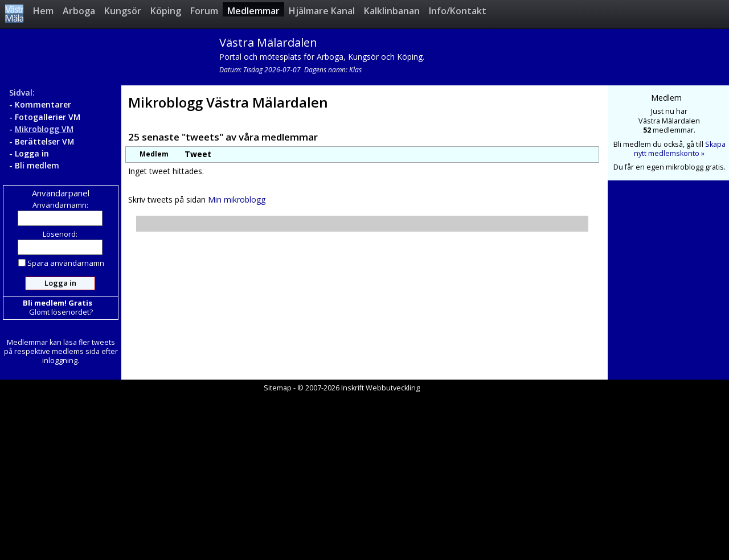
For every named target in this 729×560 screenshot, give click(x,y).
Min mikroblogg (237, 199)
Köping (166, 11)
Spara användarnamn (61, 263)
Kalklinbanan (392, 11)
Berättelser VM (44, 141)
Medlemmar (253, 11)
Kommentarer (43, 104)
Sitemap (278, 388)
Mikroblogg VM (44, 129)
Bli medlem (37, 165)
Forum (204, 11)
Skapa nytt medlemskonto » (680, 149)
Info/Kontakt (458, 11)
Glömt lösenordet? (61, 312)
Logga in (32, 153)
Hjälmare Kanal (322, 11)
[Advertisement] (364, 477)
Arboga (79, 11)
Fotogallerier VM (48, 117)
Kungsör (123, 11)
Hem (43, 11)
